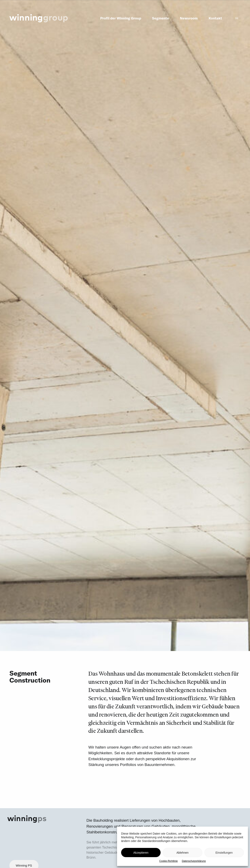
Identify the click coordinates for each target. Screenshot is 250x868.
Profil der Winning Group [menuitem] (121, 18)
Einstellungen (224, 853)
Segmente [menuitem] (160, 18)
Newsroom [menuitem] (189, 18)
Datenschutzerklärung (194, 861)
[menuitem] (237, 18)
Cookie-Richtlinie (169, 861)
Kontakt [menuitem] (215, 18)
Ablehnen (182, 853)
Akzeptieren (141, 853)
